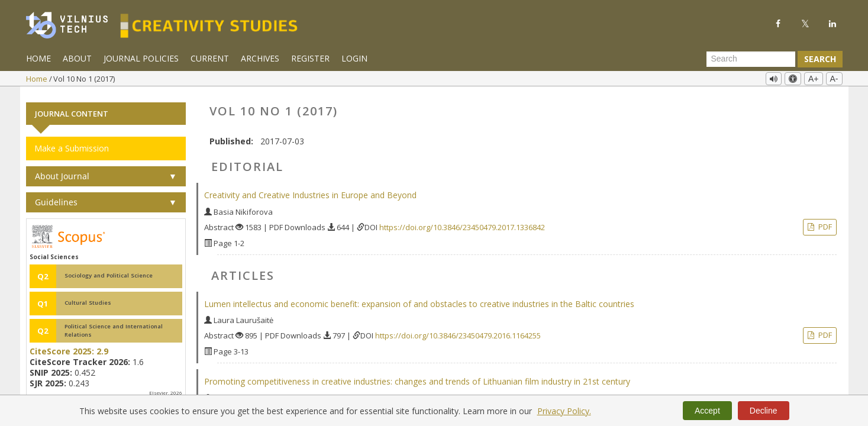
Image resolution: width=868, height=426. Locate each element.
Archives (260, 58)
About (77, 58)
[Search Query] (751, 59)
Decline (764, 411)
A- (834, 79)
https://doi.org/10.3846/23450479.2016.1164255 (458, 331)
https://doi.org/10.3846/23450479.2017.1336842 (462, 222)
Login (354, 58)
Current (210, 58)
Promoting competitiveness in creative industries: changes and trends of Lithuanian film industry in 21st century (417, 377)
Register (310, 58)
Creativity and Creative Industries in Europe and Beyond (310, 190)
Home (38, 58)
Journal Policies (141, 58)
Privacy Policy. (564, 411)
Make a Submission (72, 143)
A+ (814, 79)
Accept (707, 411)
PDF (824, 222)
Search (820, 59)
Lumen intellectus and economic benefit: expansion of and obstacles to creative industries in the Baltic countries (419, 298)
